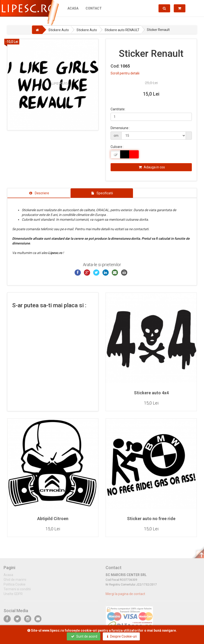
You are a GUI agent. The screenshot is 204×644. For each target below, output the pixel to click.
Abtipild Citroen (53, 519)
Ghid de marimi (15, 582)
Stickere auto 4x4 (151, 393)
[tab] (39, 193)
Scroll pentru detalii (125, 73)
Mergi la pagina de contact (125, 596)
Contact (94, 8)
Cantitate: (118, 109)
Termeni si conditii (17, 591)
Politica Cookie (15, 587)
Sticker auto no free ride (151, 519)
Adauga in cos (152, 167)
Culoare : (117, 147)
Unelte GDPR (13, 596)
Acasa (73, 8)
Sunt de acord (84, 636)
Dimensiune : (120, 128)
